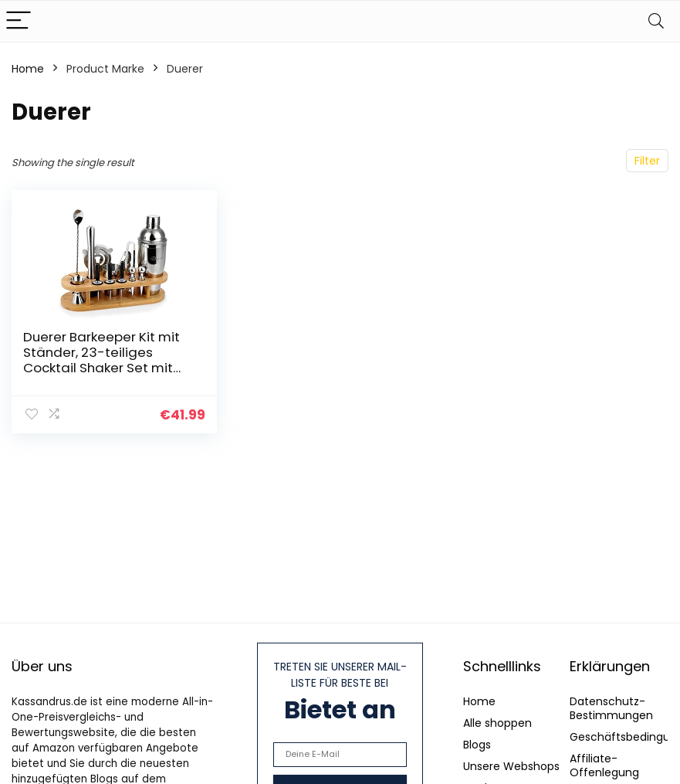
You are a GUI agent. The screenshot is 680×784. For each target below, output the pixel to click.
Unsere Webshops (511, 766)
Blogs (477, 745)
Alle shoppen (497, 723)
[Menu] (19, 21)
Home (28, 69)
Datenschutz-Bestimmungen (611, 708)
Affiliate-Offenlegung (604, 765)
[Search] (656, 21)
